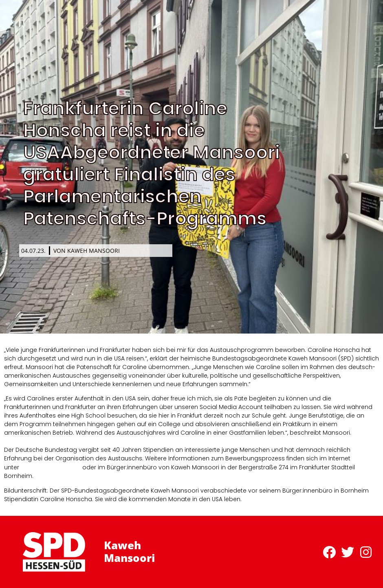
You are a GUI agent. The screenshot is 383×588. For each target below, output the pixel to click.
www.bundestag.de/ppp (51, 467)
